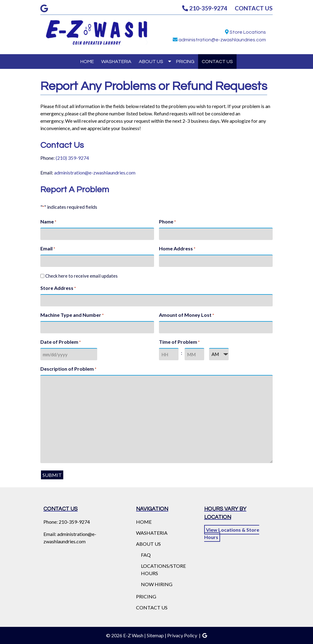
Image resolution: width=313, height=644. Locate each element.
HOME (87, 62)
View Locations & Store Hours (232, 533)
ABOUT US (151, 62)
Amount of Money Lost (186, 315)
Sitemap (155, 635)
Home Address (177, 249)
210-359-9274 (205, 8)
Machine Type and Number (72, 315)
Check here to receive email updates (81, 276)
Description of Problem (68, 369)
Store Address (58, 288)
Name (48, 222)
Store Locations (248, 32)
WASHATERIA (116, 62)
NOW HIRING (157, 584)
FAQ (146, 555)
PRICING (185, 62)
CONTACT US (254, 8)
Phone (167, 222)
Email (48, 249)
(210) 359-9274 (72, 158)
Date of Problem (61, 342)
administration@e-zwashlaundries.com (222, 40)
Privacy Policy (182, 635)
